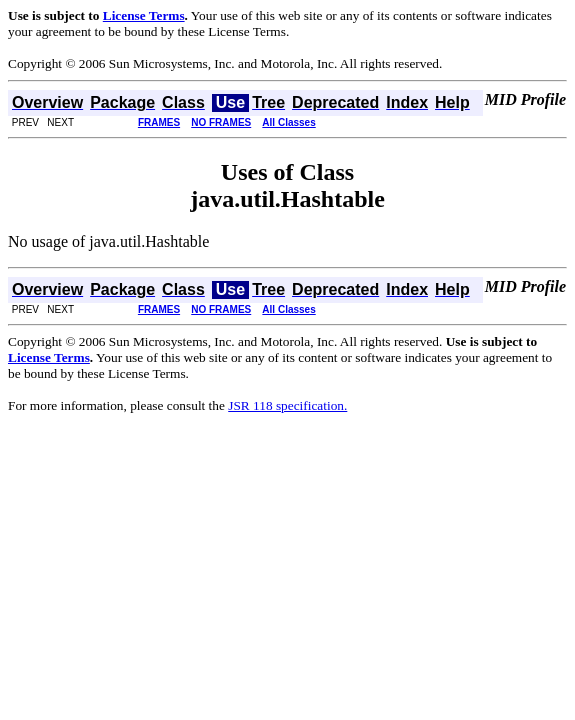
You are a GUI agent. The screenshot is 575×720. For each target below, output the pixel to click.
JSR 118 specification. (287, 405)
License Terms (144, 15)
